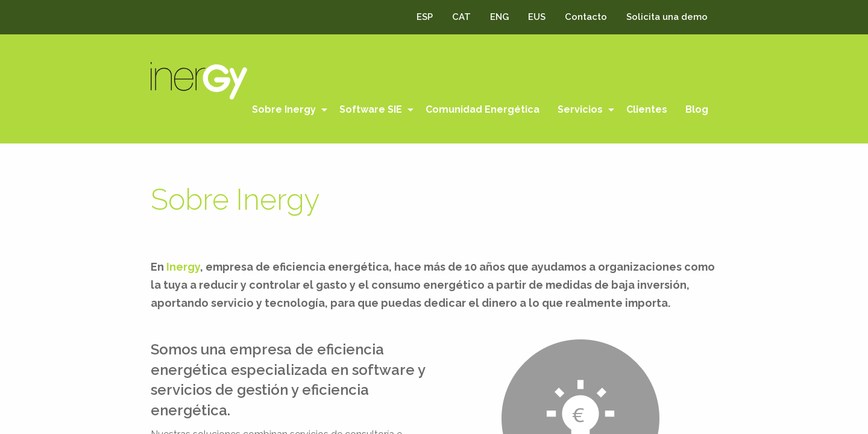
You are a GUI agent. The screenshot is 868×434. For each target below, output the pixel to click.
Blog (697, 109)
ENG (499, 17)
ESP (425, 17)
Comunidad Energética (483, 109)
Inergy (183, 267)
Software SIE (371, 109)
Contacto (586, 17)
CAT (461, 17)
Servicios (580, 109)
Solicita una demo (667, 17)
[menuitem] (287, 110)
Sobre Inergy (284, 109)
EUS (537, 17)
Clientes (647, 109)
